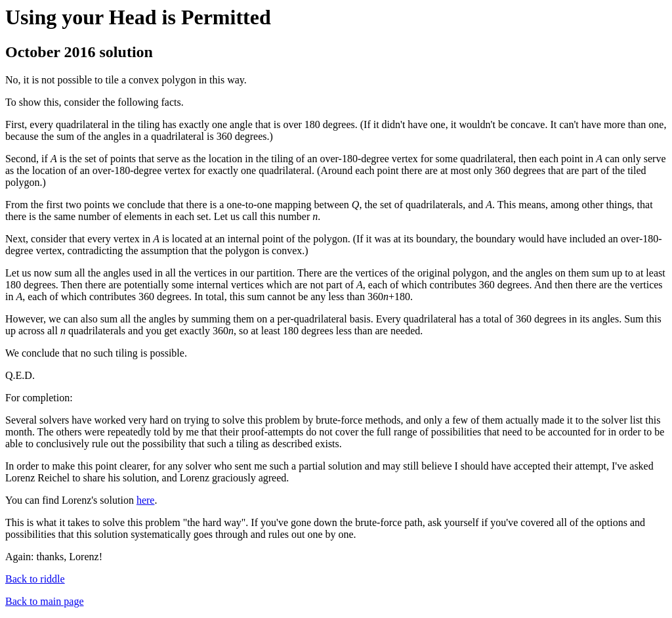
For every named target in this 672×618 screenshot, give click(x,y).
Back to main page (45, 601)
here (146, 500)
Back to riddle (35, 579)
